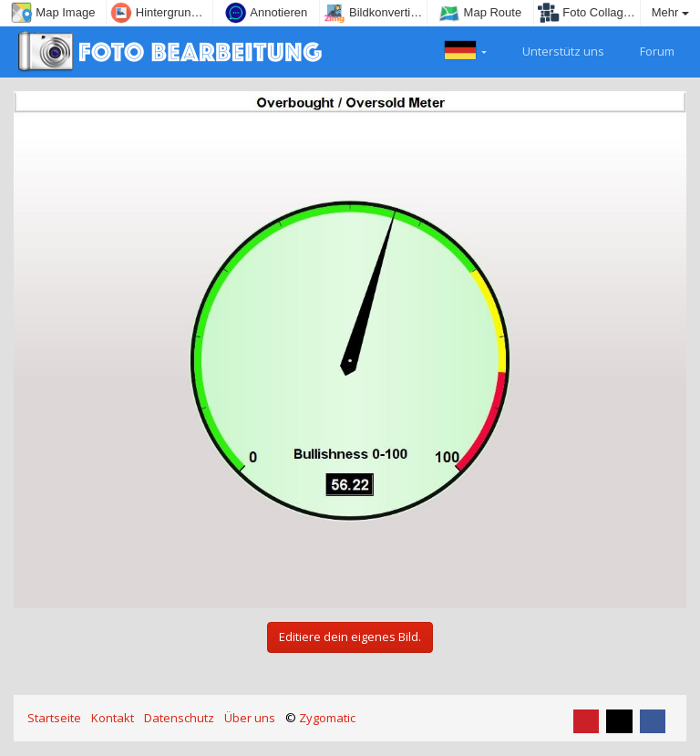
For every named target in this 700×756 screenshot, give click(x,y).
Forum (647, 49)
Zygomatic (327, 718)
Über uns (250, 718)
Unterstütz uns (553, 49)
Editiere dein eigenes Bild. (350, 637)
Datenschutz (179, 718)
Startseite (54, 718)
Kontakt (113, 718)
